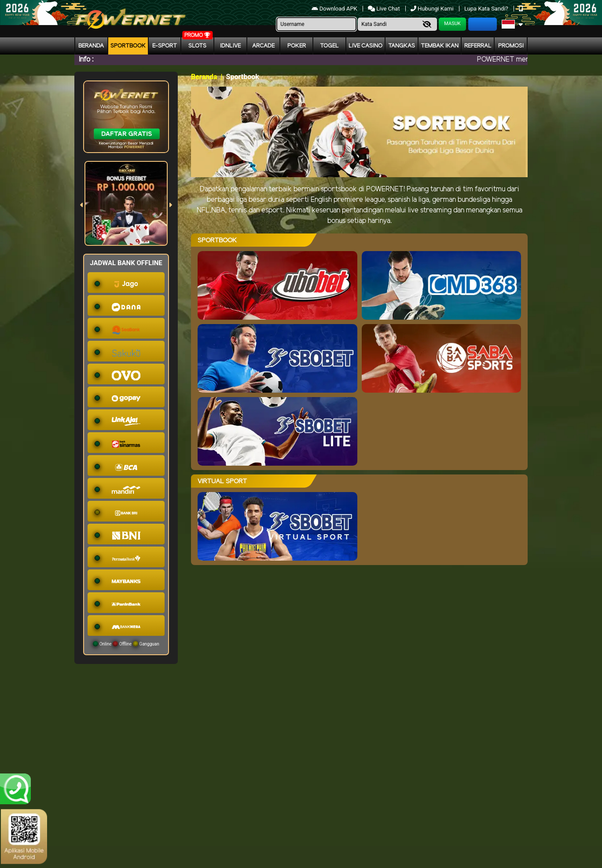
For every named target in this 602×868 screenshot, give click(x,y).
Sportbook (128, 46)
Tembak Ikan (440, 46)
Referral (478, 46)
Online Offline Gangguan (126, 644)
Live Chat (385, 9)
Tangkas (402, 46)
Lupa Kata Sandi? (487, 9)
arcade (263, 46)
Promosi (511, 46)
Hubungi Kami (433, 9)
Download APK (335, 9)
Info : (86, 60)
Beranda (91, 46)
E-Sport (165, 46)
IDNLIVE (230, 46)
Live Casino (365, 46)
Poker (297, 46)
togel (329, 46)
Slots (197, 46)
